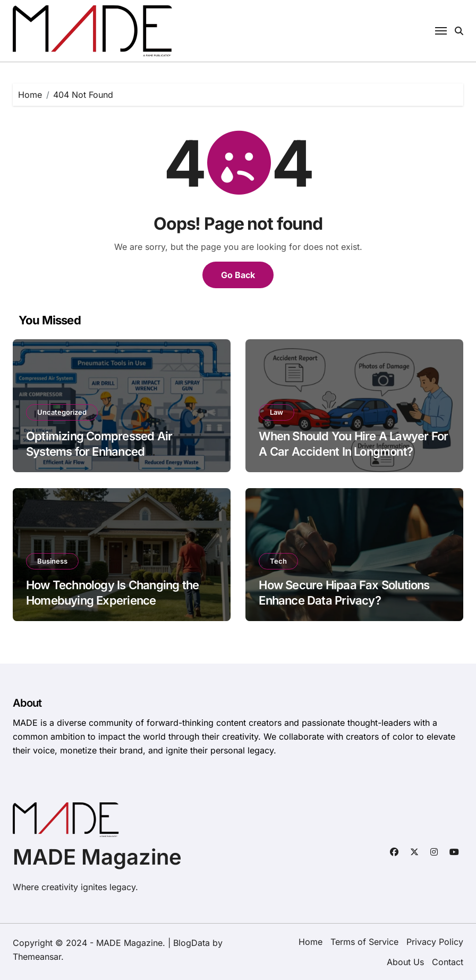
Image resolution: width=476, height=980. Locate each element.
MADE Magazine (97, 857)
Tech (278, 561)
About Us (405, 962)
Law (277, 412)
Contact (448, 962)
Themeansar (37, 957)
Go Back (238, 275)
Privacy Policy (435, 942)
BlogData (192, 943)
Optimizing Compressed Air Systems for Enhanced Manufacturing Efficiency (99, 451)
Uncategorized (62, 412)
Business (52, 561)
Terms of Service (364, 942)
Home (311, 942)
